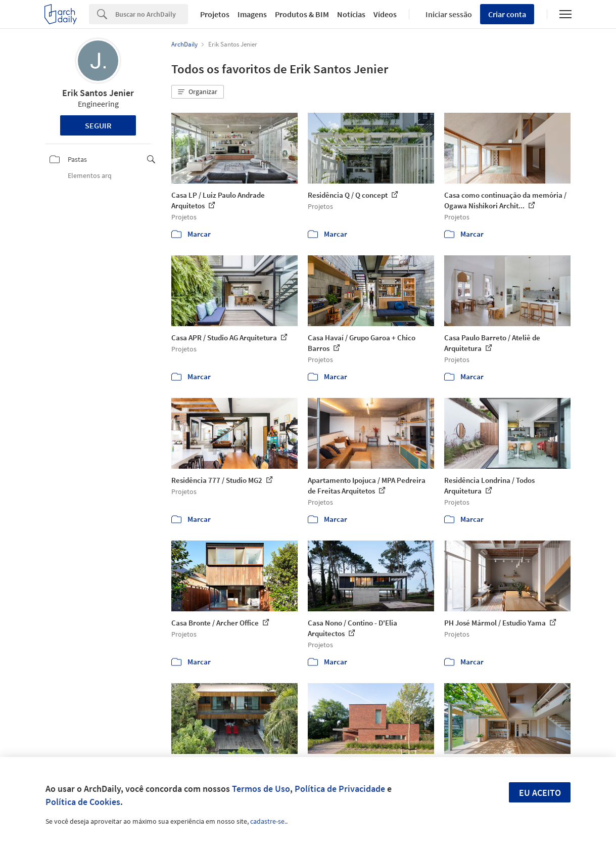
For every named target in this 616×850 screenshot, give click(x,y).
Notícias (351, 14)
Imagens (252, 14)
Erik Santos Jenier (98, 93)
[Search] (152, 14)
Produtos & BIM (302, 14)
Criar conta (507, 14)
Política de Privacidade (340, 789)
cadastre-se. (268, 821)
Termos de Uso (261, 789)
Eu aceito (540, 793)
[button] (198, 92)
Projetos (215, 14)
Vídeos (385, 14)
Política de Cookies (83, 802)
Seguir (98, 125)
